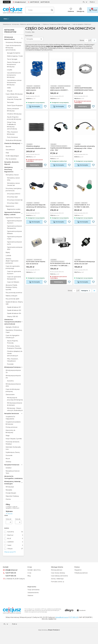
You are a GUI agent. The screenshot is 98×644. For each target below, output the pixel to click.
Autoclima (11, 532)
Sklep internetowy (48, 630)
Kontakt (7, 2)
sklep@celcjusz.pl (20, 2)
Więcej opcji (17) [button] (10, 552)
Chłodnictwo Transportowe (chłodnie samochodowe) (56, 24)
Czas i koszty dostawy (58, 573)
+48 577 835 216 (45, 2)
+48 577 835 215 (34, 2)
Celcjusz (10, 549)
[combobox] (85, 2)
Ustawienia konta (33, 593)
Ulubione (30, 595)
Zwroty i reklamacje (57, 579)
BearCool (10, 535)
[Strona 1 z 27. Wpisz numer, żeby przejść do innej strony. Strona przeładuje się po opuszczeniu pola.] (86, 40)
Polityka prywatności (81, 573)
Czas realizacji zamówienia (59, 576)
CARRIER (10, 542)
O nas (29, 573)
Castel (9, 545)
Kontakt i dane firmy (34, 570)
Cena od (8, 519)
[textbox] (34, 39)
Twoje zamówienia (33, 590)
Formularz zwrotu (57, 582)
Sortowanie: (29, 36)
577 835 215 (74, 617)
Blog (29, 576)
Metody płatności (57, 570)
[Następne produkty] (86, 291)
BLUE (9, 539)
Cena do (18, 519)
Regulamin (78, 570)
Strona (82, 40)
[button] (52, 10)
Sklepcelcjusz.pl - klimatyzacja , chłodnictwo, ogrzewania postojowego (22, 24)
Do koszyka (36, 106)
